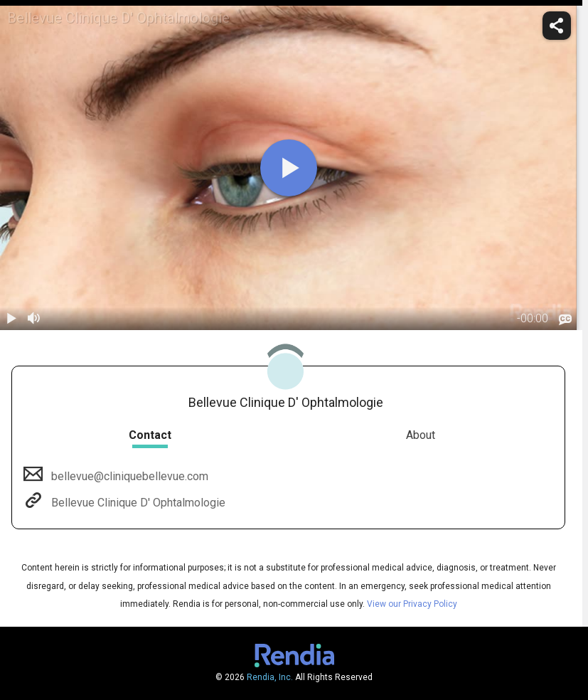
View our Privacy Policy (412, 604)
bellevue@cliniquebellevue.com (128, 476)
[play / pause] (11, 319)
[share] (557, 26)
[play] (289, 168)
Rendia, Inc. (270, 677)
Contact (150, 435)
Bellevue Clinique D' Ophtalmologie (137, 503)
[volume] (34, 319)
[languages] (565, 320)
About (421, 435)
